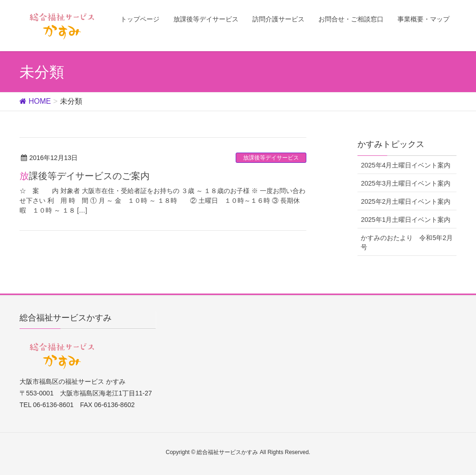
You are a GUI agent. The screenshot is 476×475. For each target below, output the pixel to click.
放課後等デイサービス (271, 158)
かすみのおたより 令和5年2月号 (407, 242)
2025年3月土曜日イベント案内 (406, 183)
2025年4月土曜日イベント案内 (406, 165)
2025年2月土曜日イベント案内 (406, 201)
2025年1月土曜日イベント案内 (406, 220)
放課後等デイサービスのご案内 (85, 176)
